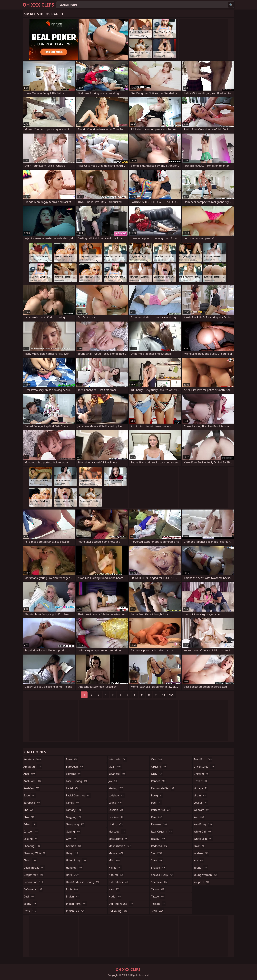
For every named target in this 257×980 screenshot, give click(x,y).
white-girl (203, 832)
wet (199, 817)
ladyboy (117, 795)
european (75, 767)
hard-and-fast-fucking (83, 882)
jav (113, 781)
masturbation (120, 846)
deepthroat (34, 875)
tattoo (158, 897)
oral (157, 759)
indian (73, 897)
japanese (117, 774)
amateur (32, 759)
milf (114, 860)
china (30, 860)
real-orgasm (162, 832)
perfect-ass (161, 810)
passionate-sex (163, 788)
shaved (159, 868)
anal (30, 774)
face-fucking (77, 781)
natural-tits (119, 882)
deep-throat (34, 868)
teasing (158, 904)
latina (115, 803)
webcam (201, 810)
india (72, 889)
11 (156, 695)
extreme (74, 774)
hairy (72, 853)
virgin (200, 795)
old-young (118, 911)
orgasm (159, 767)
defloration (34, 882)
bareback (32, 803)
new (114, 889)
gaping (74, 832)
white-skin (203, 839)
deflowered (33, 889)
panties (159, 781)
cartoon (31, 832)
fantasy (74, 810)
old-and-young (121, 904)
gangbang (76, 824)
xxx (199, 860)
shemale (160, 882)
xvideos (201, 853)
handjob (74, 868)
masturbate (118, 839)
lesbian (116, 810)
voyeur (201, 803)
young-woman (206, 875)
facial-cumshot (79, 795)
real (157, 817)
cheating (32, 846)
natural (116, 875)
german (74, 846)
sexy (157, 860)
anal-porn (33, 781)
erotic (30, 911)
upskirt (201, 781)
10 (149, 695)
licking (116, 824)
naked (115, 868)
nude (115, 897)
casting (31, 839)
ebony (30, 904)
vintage (201, 788)
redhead (160, 846)
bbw (29, 817)
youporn (202, 882)
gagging (74, 817)
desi (29, 897)
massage (117, 832)
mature (116, 853)
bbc (29, 810)
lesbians (116, 817)
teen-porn (203, 759)
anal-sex (32, 788)
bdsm (30, 824)
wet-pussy (203, 824)
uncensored (204, 767)
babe (30, 795)
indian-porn (76, 904)
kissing (116, 788)
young (201, 868)
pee (156, 803)
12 (164, 695)
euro (72, 759)
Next (172, 695)
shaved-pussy (163, 875)
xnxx (199, 846)
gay (72, 839)
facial (73, 788)
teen (158, 911)
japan (115, 767)
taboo (158, 889)
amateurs (33, 767)
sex (157, 853)
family (73, 803)
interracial (118, 759)
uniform (201, 774)
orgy (157, 774)
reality (158, 839)
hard (73, 875)
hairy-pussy (76, 860)
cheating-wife (35, 853)
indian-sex (76, 911)
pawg (157, 795)
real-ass (159, 824)
